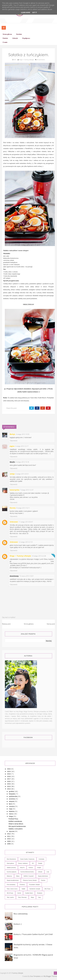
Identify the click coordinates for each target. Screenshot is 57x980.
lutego (11, 816)
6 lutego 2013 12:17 (22, 446)
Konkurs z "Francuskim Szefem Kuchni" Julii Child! (33, 934)
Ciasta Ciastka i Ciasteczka (27, 859)
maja (11, 809)
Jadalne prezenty (11, 868)
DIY (33, 863)
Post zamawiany (11, 885)
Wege (32, 897)
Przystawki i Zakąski (34, 885)
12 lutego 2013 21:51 (26, 542)
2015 (9, 784)
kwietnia (12, 811)
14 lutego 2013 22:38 (39, 556)
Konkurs (31, 868)
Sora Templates (35, 976)
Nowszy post (6, 624)
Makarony (9, 876)
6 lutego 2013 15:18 (22, 462)
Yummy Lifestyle (18, 973)
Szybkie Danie (29, 893)
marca (11, 814)
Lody (48, 872)
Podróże (43, 880)
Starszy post (51, 624)
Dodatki (40, 863)
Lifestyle (40, 872)
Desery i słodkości (23, 863)
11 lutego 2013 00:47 (26, 522)
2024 (9, 769)
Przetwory (22, 885)
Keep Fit (22, 868)
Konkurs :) (18, 924)
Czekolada (41, 859)
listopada (12, 794)
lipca (11, 804)
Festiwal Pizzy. (13, 819)
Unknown (14, 522)
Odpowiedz (14, 441)
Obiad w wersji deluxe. (16, 824)
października (13, 796)
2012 (9, 834)
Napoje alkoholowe (43, 876)
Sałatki (23, 889)
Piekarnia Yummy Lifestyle (30, 880)
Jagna (12, 446)
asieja (12, 474)
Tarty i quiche (10, 897)
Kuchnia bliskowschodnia (27, 872)
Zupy (39, 897)
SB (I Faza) (47, 889)
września (12, 799)
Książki (39, 868)
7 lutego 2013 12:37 (27, 490)
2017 (9, 779)
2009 (9, 841)
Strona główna (29, 624)
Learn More (26, 13)
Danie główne (10, 863)
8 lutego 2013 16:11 (23, 508)
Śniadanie (40, 893)
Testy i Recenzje (22, 897)
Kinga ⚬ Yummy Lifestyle (20, 556)
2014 (9, 786)
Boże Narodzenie (11, 859)
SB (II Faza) (10, 893)
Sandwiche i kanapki (35, 889)
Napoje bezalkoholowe (13, 880)
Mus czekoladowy (21, 914)
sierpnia (12, 801)
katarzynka (15, 490)
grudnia (12, 791)
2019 (9, 774)
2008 (9, 844)
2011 (9, 836)
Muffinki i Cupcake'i (29, 876)
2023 (9, 771)
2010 (9, 839)
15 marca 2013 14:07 (26, 576)
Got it (35, 13)
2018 (9, 776)
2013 (9, 789)
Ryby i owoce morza (12, 889)
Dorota (13, 508)
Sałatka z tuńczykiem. (16, 829)
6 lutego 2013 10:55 (23, 434)
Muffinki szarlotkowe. (15, 821)
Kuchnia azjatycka (12, 872)
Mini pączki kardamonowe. (17, 826)
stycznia (12, 831)
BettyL (12, 434)
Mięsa (18, 876)
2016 (9, 781)
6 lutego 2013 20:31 (22, 474)
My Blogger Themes (50, 976)
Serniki (19, 893)
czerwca (12, 806)
